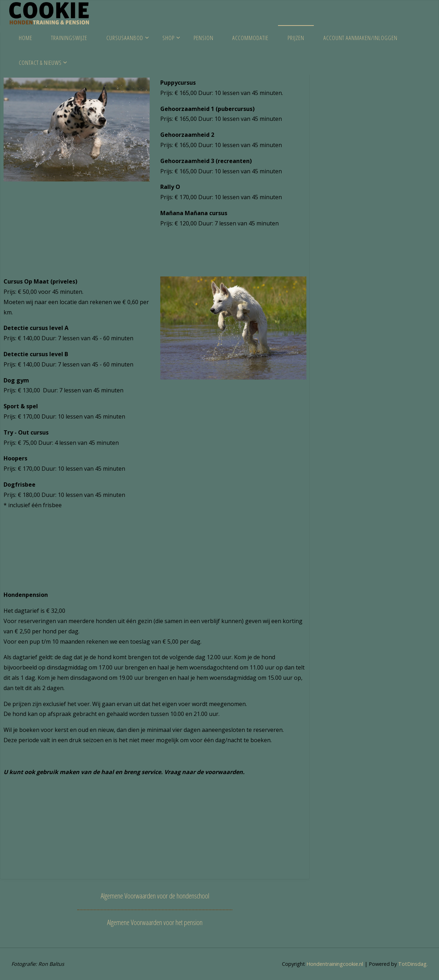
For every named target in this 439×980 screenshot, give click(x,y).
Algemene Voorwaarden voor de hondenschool (155, 896)
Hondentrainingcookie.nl (334, 964)
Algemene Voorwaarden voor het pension (155, 922)
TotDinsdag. (412, 964)
